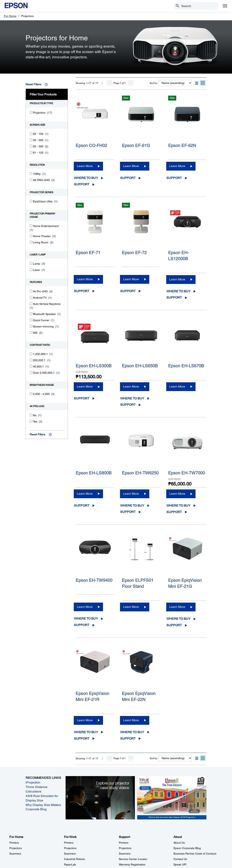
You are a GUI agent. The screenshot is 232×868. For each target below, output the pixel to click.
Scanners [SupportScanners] (125, 854)
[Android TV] (31, 297)
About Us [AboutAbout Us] (179, 843)
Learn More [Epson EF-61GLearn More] (131, 166)
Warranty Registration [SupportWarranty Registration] (132, 864)
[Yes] (31, 421)
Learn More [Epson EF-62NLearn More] (177, 166)
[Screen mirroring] (31, 326)
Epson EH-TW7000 (187, 473)
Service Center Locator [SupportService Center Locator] (133, 859)
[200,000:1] (31, 360)
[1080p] (31, 174)
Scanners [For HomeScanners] (15, 854)
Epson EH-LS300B (94, 366)
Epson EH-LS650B (140, 366)
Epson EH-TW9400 (94, 580)
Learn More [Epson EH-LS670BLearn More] (177, 386)
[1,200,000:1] (31, 354)
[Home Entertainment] (31, 226)
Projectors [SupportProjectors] (125, 848)
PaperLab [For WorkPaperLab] (70, 864)
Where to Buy (86, 178)
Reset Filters (33, 84)
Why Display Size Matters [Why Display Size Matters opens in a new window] (43, 805)
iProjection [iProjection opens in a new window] (33, 782)
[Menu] (225, 6)
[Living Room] (31, 242)
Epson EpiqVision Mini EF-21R (92, 696)
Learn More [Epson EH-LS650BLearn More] (131, 386)
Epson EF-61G (136, 145)
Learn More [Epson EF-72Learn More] (131, 279)
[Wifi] (31, 332)
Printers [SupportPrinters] (124, 843)
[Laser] (31, 270)
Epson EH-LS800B (94, 473)
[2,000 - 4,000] (31, 394)
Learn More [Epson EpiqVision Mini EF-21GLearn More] (177, 607)
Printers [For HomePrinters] (14, 843)
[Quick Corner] (31, 320)
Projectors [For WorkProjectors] (70, 848)
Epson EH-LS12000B (179, 256)
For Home (10, 16)
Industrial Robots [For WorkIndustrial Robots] (74, 859)
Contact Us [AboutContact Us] (180, 859)
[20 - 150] (31, 134)
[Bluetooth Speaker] (31, 314)
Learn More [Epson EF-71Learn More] (85, 279)
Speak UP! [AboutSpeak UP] (180, 864)
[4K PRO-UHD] (31, 180)
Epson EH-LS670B (186, 366)
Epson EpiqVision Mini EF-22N (139, 696)
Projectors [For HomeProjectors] (16, 848)
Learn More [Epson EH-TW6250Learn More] (131, 494)
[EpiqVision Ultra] (31, 201)
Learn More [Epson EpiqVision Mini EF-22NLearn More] (131, 720)
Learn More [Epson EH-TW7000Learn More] (177, 494)
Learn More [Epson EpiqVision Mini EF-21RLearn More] (85, 720)
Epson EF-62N (182, 145)
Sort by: (154, 83)
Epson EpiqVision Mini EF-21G (185, 583)
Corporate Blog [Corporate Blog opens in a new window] (36, 809)
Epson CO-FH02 (91, 145)
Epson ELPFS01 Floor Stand (138, 583)
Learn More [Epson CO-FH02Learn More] (85, 166)
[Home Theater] (31, 236)
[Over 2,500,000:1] (31, 372)
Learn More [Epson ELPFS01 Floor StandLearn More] (131, 607)
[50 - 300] (31, 146)
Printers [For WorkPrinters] (69, 843)
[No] (31, 415)
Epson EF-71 (88, 253)
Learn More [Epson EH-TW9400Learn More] (85, 607)
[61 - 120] (31, 152)
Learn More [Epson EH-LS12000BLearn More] (177, 279)
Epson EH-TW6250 (140, 473)
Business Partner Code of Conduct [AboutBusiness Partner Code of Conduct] (195, 854)
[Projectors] (31, 112)
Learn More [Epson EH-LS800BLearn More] (85, 494)
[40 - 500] (31, 140)
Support (82, 184)
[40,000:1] (31, 366)
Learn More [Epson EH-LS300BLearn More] (85, 386)
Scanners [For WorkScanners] (70, 854)
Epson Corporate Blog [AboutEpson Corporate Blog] (187, 848)
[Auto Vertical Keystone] (31, 304)
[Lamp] (31, 263)
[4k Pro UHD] (31, 291)
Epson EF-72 (134, 253)
